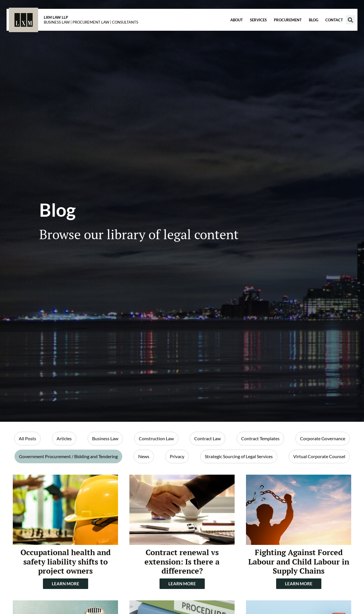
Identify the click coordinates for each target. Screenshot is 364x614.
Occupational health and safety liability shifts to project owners (66, 562)
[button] (342, 26)
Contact (326, 26)
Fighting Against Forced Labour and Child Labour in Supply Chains (299, 562)
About (228, 26)
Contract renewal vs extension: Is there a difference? (182, 562)
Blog (305, 26)
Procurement (280, 26)
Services (250, 26)
